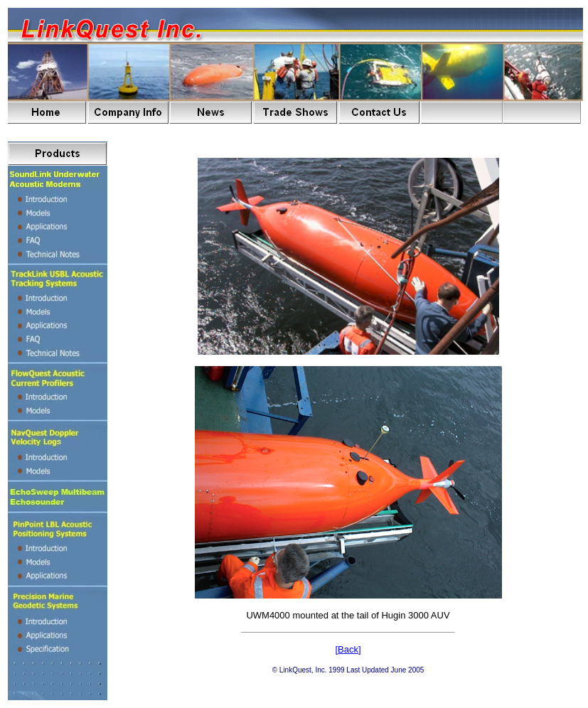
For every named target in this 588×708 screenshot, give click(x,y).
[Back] (348, 649)
